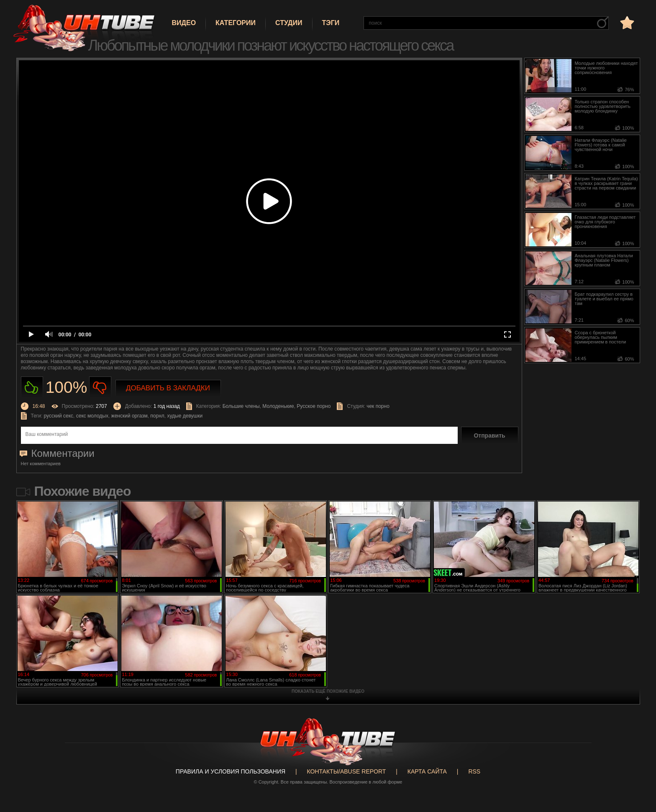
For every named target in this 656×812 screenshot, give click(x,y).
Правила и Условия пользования (231, 771)
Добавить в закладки (168, 388)
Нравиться (32, 388)
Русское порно (314, 406)
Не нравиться (100, 388)
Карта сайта (427, 771)
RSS (474, 771)
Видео (184, 23)
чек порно (378, 406)
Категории (236, 23)
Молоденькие (278, 406)
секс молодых (92, 416)
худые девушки (185, 416)
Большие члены (241, 406)
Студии (289, 23)
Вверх (637, 763)
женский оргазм (129, 416)
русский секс (59, 416)
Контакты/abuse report (347, 771)
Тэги (331, 23)
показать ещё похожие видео (328, 691)
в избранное (626, 22)
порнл (157, 416)
